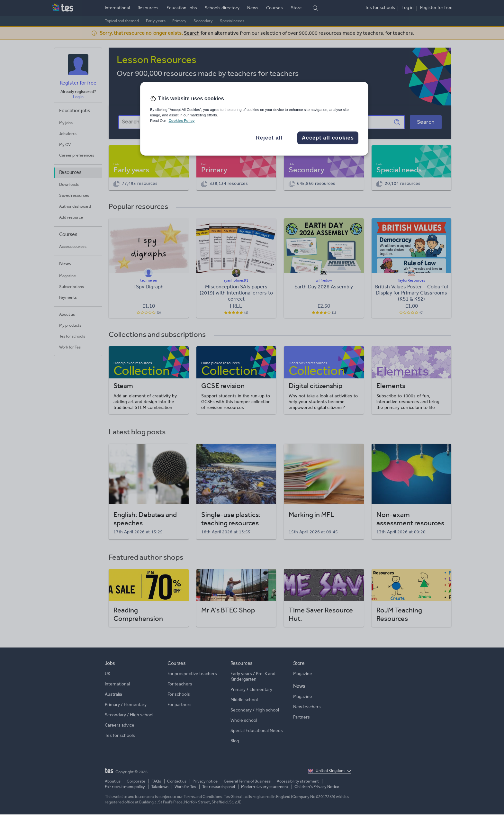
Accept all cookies (328, 138)
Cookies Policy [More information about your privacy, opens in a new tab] (181, 121)
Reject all (269, 138)
